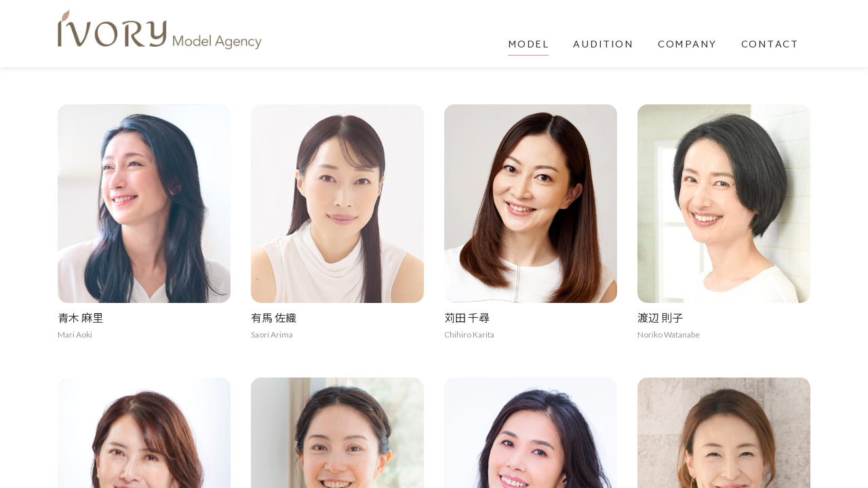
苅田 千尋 (467, 318)
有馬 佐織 (274, 318)
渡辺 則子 (660, 318)
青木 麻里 (80, 318)
